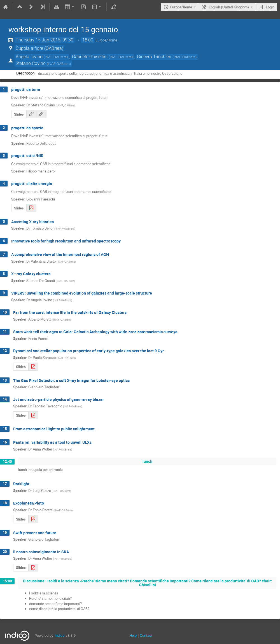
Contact (146, 635)
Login (270, 7)
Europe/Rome (181, 7)
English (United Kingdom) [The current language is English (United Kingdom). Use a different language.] (229, 7)
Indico (60, 635)
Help (133, 635)
